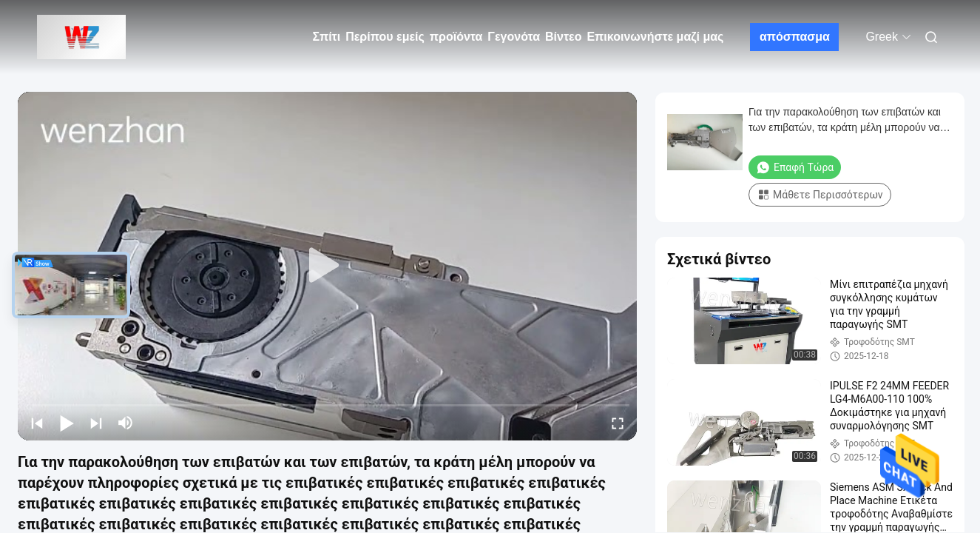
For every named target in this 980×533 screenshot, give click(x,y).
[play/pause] (67, 423)
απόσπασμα (795, 37)
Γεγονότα (514, 37)
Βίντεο (563, 37)
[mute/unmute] (126, 423)
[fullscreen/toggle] (618, 423)
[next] (96, 423)
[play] (328, 266)
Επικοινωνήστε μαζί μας (655, 37)
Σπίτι (327, 37)
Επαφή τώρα (795, 167)
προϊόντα (456, 37)
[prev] (37, 423)
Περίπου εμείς (385, 37)
